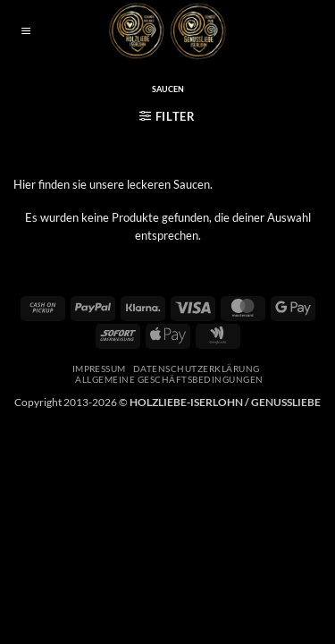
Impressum (99, 369)
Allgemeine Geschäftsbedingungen (169, 379)
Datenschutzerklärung (197, 369)
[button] (26, 32)
